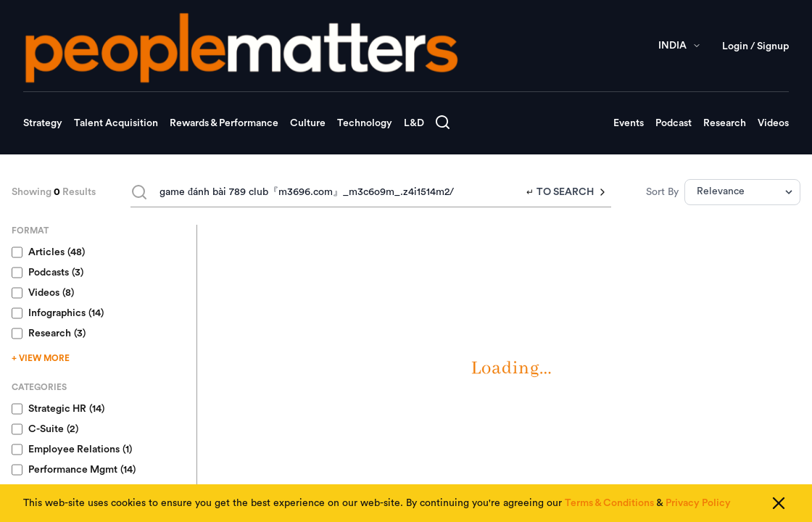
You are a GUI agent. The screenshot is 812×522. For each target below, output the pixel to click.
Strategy (43, 123)
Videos (773, 123)
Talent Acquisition (116, 123)
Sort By (662, 192)
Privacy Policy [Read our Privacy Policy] (698, 503)
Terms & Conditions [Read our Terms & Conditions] (609, 503)
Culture (308, 123)
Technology (365, 123)
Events (629, 123)
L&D (414, 123)
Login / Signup (755, 46)
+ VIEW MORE (41, 358)
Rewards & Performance (224, 123)
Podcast (674, 123)
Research (725, 123)
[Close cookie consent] (779, 503)
